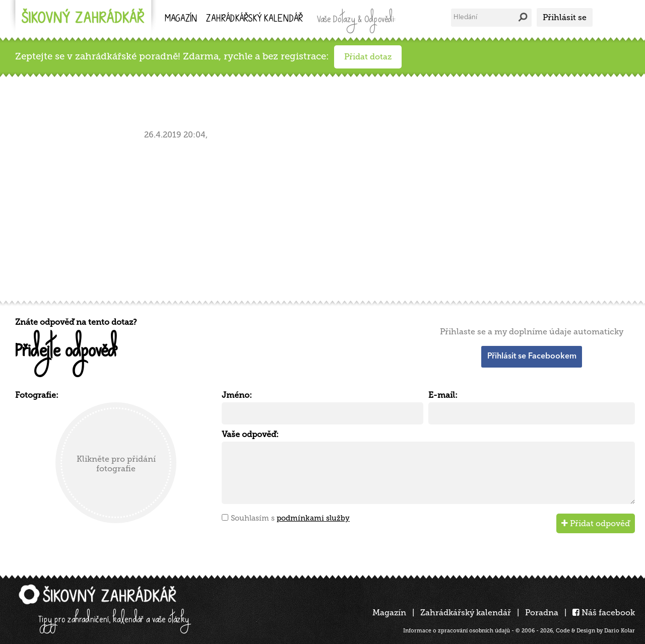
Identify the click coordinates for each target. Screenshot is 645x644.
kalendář (254, 19)
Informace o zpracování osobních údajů (457, 631)
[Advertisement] (317, 218)
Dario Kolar (620, 631)
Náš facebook (604, 613)
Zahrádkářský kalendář (466, 613)
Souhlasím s (290, 518)
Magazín (181, 19)
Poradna (542, 613)
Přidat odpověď (596, 523)
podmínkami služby (313, 518)
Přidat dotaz (368, 57)
